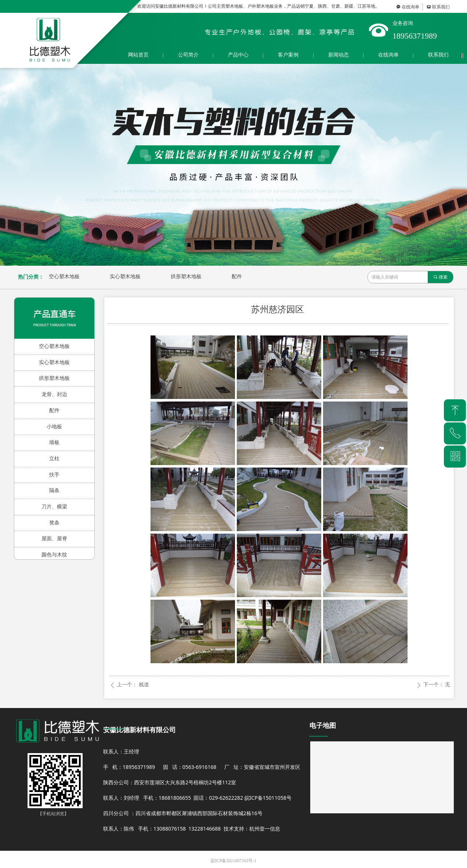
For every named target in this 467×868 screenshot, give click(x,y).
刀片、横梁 (54, 507)
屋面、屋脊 (54, 539)
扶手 (54, 475)
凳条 (54, 523)
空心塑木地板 (64, 277)
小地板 (54, 427)
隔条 (54, 491)
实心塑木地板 (125, 277)
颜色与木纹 (54, 555)
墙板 (54, 442)
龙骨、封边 (54, 394)
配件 (237, 277)
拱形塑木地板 (186, 277)
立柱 (54, 459)
